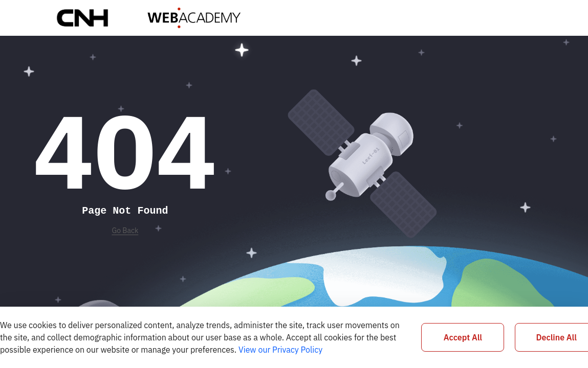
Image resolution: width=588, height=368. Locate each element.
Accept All (463, 337)
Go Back (125, 231)
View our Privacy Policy (280, 350)
